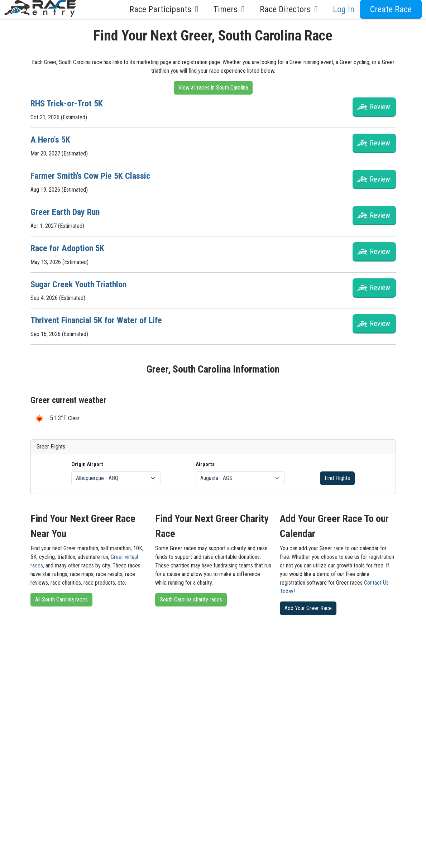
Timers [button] (231, 9)
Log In (344, 9)
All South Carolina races (61, 600)
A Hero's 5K (50, 140)
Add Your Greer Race (308, 608)
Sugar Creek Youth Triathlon (78, 284)
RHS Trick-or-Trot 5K (67, 104)
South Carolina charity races (191, 600)
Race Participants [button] (166, 9)
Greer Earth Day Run (65, 212)
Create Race (391, 9)
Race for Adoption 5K (67, 248)
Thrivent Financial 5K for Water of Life (96, 320)
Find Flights (337, 478)
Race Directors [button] (291, 9)
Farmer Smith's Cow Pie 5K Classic (90, 176)
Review (380, 107)
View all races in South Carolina (213, 88)
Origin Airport (87, 464)
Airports (205, 464)
